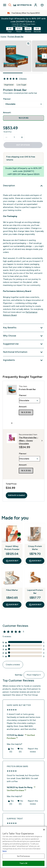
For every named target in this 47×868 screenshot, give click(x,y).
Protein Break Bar (16, 37)
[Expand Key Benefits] (23, 328)
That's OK (23, 863)
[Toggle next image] (44, 56)
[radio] (23, 118)
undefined (23, 104)
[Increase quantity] (22, 137)
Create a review (13, 665)
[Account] (36, 5)
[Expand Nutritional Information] (23, 352)
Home (3, 37)
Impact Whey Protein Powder (12, 548)
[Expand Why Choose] (23, 336)
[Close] (44, 830)
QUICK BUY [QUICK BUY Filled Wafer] (12, 605)
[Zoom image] (28, 43)
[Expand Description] (23, 186)
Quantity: (8, 132)
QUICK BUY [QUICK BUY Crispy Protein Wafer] (35, 561)
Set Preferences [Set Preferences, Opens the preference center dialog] (24, 856)
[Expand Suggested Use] (23, 344)
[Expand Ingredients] (23, 360)
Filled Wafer (12, 590)
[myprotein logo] (22, 5)
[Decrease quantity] (6, 137)
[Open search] (10, 5)
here (5, 851)
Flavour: (7, 99)
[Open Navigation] (5, 5)
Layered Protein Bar (35, 592)
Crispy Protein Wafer (35, 548)
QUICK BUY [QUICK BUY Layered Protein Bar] (35, 605)
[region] (23, 847)
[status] (14, 137)
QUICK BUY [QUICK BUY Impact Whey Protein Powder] (12, 561)
